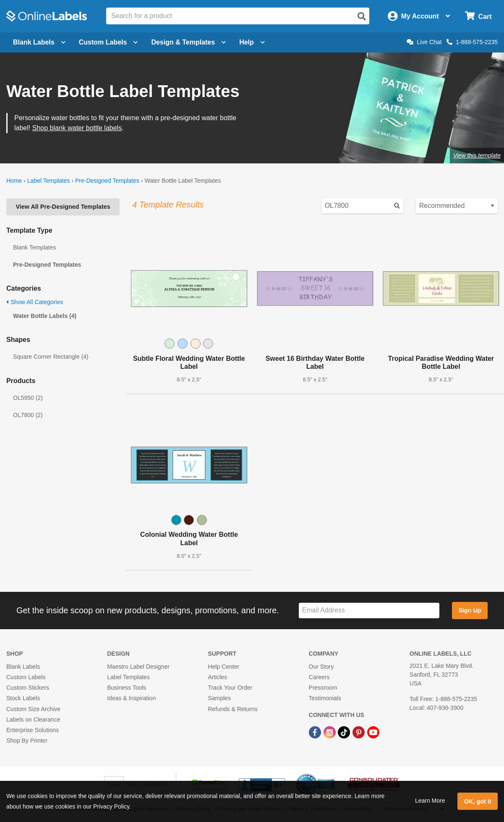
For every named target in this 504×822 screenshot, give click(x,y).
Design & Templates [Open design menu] (188, 42)
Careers (319, 677)
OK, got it (478, 801)
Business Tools (127, 688)
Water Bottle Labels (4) (45, 316)
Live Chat (424, 42)
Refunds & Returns (232, 709)
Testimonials (325, 698)
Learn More (430, 801)
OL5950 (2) (28, 398)
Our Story (321, 667)
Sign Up (470, 610)
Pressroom (323, 688)
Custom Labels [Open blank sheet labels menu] (108, 42)
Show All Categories (35, 302)
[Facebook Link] (316, 732)
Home (14, 181)
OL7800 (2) (28, 415)
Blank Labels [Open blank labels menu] (39, 42)
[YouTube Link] (373, 732)
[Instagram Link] (330, 732)
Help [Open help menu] (252, 42)
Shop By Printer (27, 741)
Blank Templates (34, 247)
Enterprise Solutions (33, 730)
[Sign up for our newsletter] (369, 611)
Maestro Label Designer (138, 667)
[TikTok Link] (345, 732)
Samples (219, 698)
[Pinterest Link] (359, 732)
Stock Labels (23, 698)
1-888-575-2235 (472, 42)
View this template (477, 155)
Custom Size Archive (33, 709)
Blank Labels (23, 667)
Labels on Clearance (33, 720)
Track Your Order (230, 688)
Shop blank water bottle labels (77, 128)
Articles (217, 677)
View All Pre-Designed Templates (63, 207)
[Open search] (362, 16)
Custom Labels (26, 677)
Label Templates (49, 181)
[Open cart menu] (478, 16)
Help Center (223, 667)
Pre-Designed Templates (107, 181)
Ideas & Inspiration (131, 698)
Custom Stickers (28, 688)
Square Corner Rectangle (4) (51, 357)
